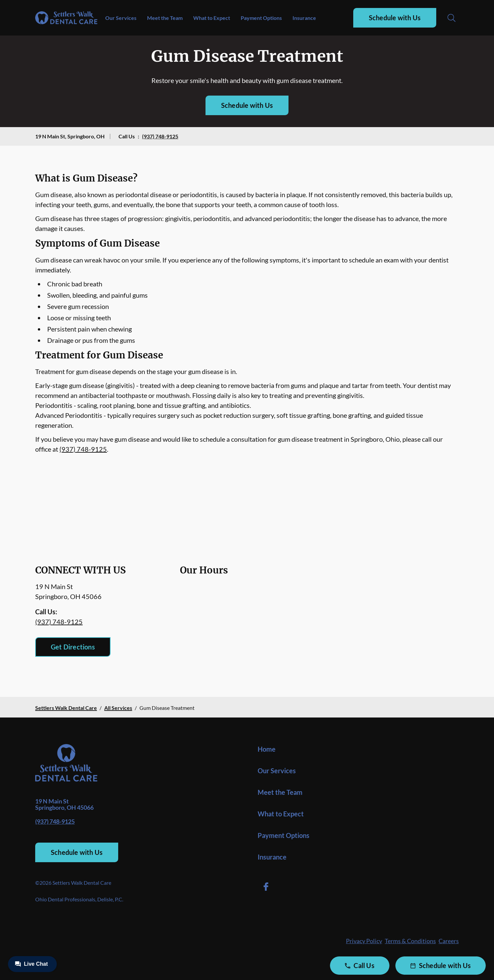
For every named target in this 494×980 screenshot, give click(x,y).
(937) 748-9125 (160, 136)
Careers (449, 941)
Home (267, 749)
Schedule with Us (395, 18)
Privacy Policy (364, 941)
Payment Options (261, 18)
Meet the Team (165, 18)
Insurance (304, 18)
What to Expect (212, 18)
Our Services (121, 18)
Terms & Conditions (410, 941)
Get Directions (73, 647)
